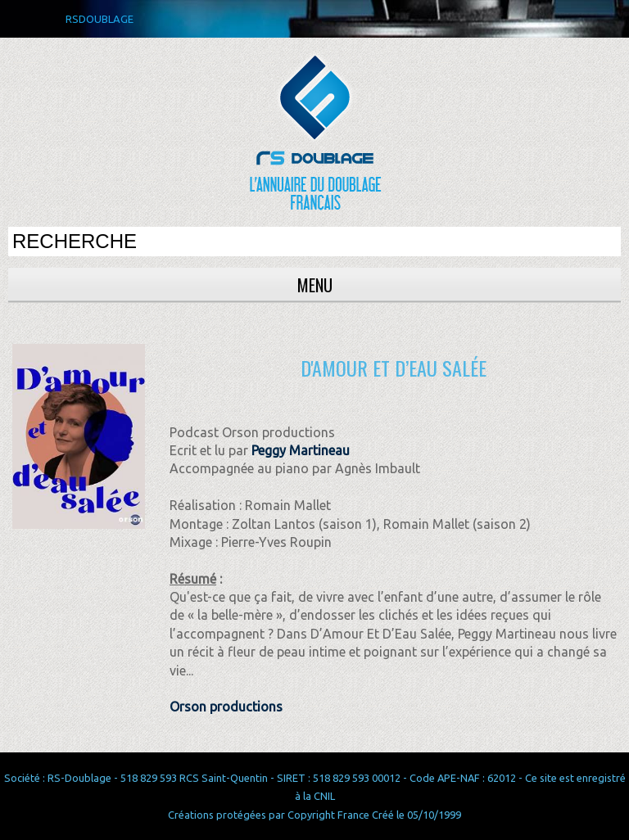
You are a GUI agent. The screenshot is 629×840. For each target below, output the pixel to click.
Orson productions (226, 707)
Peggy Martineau (301, 450)
